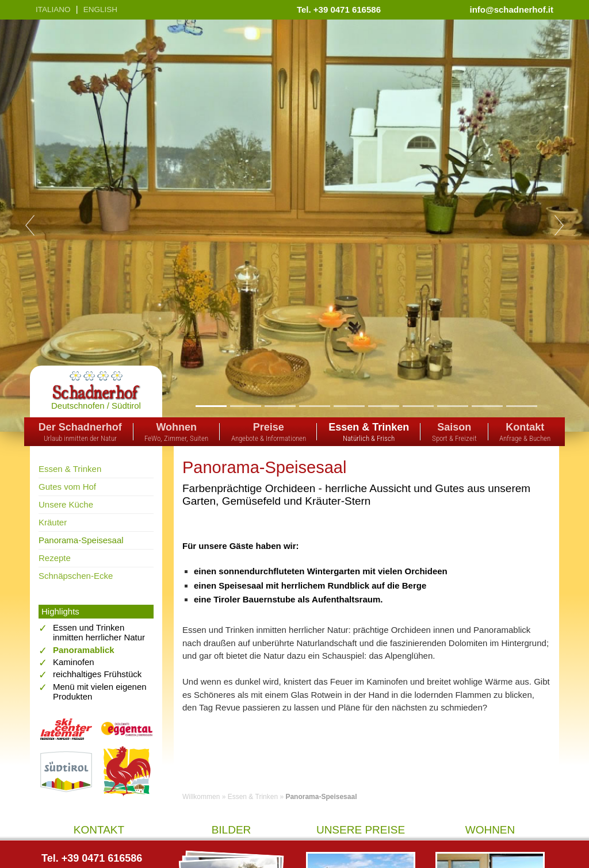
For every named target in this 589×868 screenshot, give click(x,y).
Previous (30, 225)
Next (559, 225)
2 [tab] (245, 406)
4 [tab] (314, 406)
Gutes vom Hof (67, 487)
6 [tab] (383, 406)
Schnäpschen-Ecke (76, 576)
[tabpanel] (294, 226)
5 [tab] (349, 406)
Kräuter (53, 522)
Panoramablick (84, 650)
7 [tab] (418, 406)
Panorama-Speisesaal (81, 540)
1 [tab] (211, 406)
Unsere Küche (66, 504)
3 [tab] (280, 406)
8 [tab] (452, 406)
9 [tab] (487, 406)
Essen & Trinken (70, 469)
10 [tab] (522, 406)
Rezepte (55, 558)
